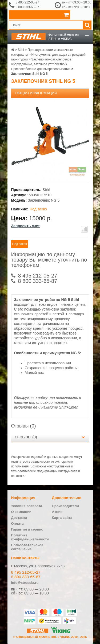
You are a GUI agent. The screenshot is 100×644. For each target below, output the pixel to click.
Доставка (19, 518)
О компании (21, 512)
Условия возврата (27, 506)
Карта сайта (62, 518)
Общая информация (36, 93)
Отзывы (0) (26, 437)
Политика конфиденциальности (30, 537)
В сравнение (84, 229)
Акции (57, 512)
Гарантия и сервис (27, 529)
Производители (65, 506)
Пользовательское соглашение (27, 547)
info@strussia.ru (25, 583)
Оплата (17, 523)
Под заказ (20, 244)
